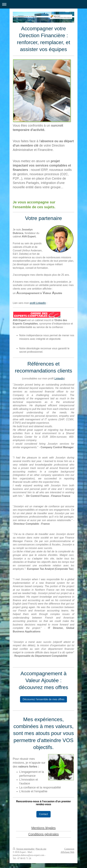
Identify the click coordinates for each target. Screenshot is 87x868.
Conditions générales (43, 834)
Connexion (69, 849)
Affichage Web (67, 852)
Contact (43, 814)
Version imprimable (24, 849)
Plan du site (41, 849)
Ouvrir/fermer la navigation (43, 4)
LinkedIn (59, 379)
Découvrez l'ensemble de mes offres (43, 699)
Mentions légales (43, 828)
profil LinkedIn (38, 303)
